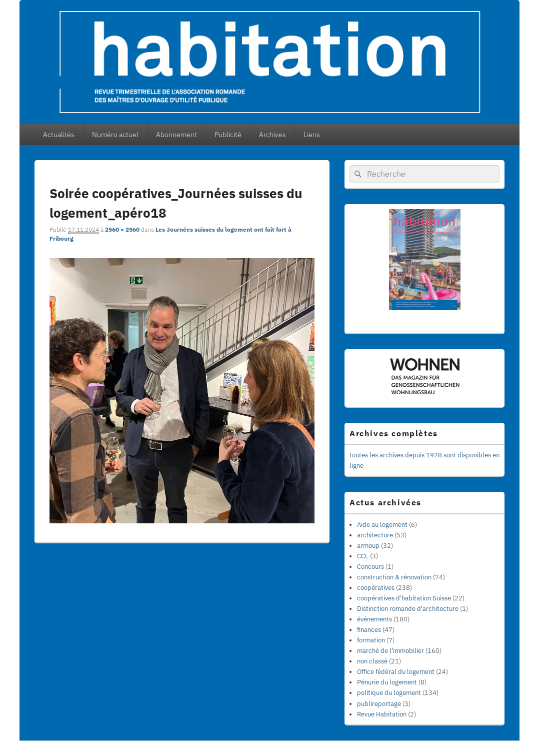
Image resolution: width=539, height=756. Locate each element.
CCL (363, 556)
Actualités (59, 135)
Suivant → (306, 177)
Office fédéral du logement (396, 672)
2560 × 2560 (122, 229)
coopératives (376, 588)
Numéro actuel (115, 135)
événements (374, 619)
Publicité (228, 135)
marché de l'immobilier (390, 651)
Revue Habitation (382, 714)
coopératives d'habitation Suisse (404, 598)
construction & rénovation (394, 577)
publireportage (379, 704)
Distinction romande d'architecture (408, 609)
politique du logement (389, 693)
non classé (372, 661)
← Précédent (267, 177)
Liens (312, 135)
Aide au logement (382, 525)
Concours (370, 567)
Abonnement (176, 135)
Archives (272, 135)
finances (369, 630)
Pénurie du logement (387, 682)
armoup (368, 546)
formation (371, 640)
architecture (375, 535)
